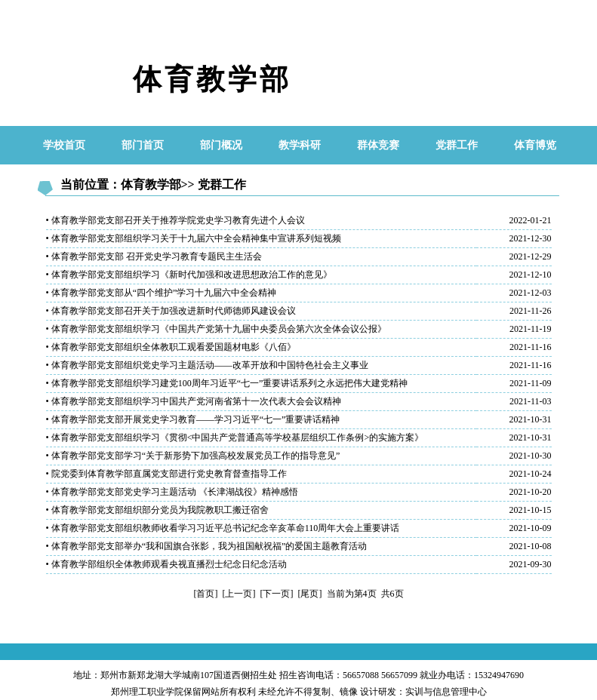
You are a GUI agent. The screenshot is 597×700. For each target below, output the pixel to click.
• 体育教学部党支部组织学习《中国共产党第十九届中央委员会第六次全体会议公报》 (216, 329)
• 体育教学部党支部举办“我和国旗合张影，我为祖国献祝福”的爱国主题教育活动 (207, 546)
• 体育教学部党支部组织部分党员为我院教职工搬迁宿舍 (157, 510)
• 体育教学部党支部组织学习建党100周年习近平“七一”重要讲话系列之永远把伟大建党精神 (227, 383)
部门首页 (143, 145)
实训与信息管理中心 (446, 692)
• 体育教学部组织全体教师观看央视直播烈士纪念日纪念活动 (166, 564)
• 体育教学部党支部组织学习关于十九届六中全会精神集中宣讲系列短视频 (194, 238)
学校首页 (64, 145)
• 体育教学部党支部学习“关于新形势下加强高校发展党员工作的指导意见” (193, 456)
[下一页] (277, 594)
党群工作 (457, 145)
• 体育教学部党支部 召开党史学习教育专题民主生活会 (154, 256)
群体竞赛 (378, 145)
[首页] (206, 594)
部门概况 (221, 145)
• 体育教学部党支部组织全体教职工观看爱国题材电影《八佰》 (171, 347)
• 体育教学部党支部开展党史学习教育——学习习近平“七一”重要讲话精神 (193, 419)
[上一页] (239, 594)
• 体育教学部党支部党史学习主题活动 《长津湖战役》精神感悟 (172, 492)
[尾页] (310, 594)
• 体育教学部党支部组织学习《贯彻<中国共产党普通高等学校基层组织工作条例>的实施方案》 (235, 437)
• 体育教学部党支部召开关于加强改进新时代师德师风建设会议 (171, 311)
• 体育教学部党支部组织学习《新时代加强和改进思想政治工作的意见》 (189, 275)
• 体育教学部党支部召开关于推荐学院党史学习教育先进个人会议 (175, 220)
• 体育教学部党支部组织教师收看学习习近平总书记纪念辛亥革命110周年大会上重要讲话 (223, 528)
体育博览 (535, 145)
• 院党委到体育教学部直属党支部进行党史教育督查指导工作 (166, 474)
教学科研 (300, 145)
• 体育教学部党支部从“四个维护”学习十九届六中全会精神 (162, 293)
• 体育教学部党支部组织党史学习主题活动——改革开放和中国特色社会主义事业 (207, 365)
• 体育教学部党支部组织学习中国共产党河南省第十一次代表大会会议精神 (194, 401)
